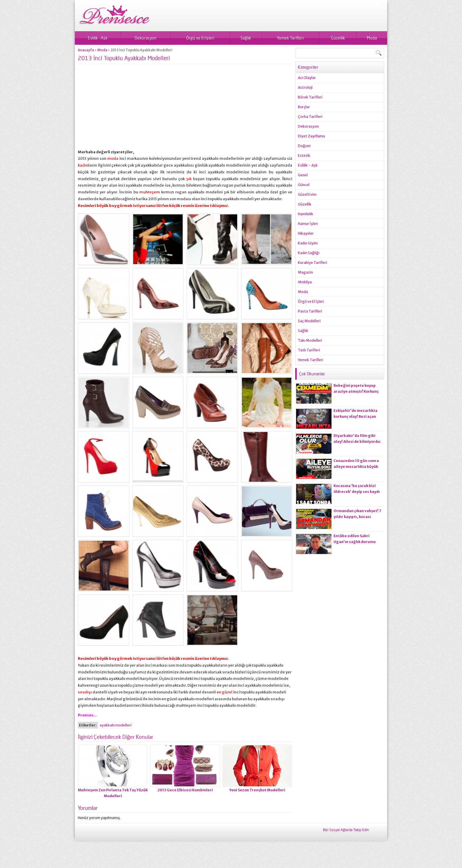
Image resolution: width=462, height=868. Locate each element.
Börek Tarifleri (310, 97)
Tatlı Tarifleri (309, 350)
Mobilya (305, 282)
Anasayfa (86, 50)
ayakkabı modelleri (115, 725)
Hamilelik (306, 214)
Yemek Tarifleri (290, 38)
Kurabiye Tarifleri (312, 263)
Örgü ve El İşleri (200, 38)
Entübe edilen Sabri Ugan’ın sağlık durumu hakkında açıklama (355, 542)
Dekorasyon (146, 38)
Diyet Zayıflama (311, 136)
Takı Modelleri (310, 340)
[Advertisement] (185, 108)
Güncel (304, 185)
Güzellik (338, 38)
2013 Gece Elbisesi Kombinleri (185, 790)
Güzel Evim (307, 194)
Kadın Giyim (308, 243)
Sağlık (246, 38)
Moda (372, 38)
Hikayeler (306, 233)
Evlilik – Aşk (98, 38)
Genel (303, 175)
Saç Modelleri (309, 321)
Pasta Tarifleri (310, 311)
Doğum (304, 146)
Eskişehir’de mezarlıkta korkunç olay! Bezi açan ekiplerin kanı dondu (355, 416)
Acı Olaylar (307, 78)
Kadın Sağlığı (309, 253)
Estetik (304, 156)
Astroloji (305, 87)
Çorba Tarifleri (310, 117)
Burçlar (304, 107)
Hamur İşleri (308, 224)
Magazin (305, 272)
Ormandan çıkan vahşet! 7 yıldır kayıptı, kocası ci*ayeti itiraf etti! (357, 517)
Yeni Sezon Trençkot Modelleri (257, 790)
